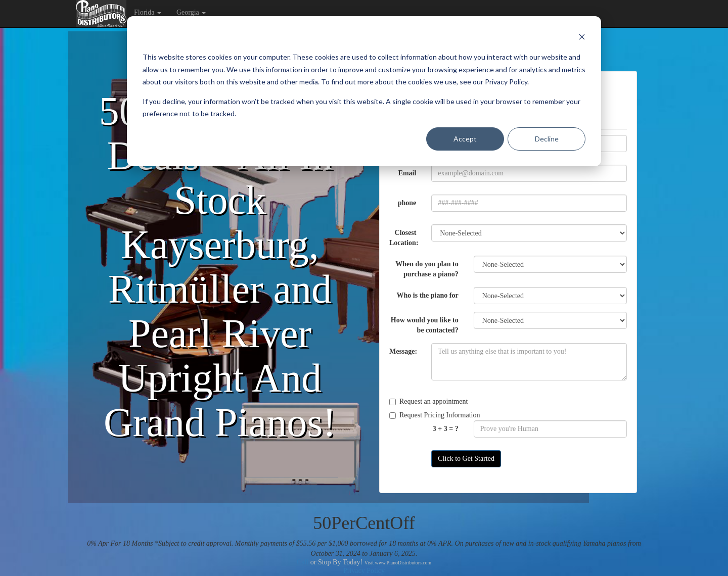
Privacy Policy (364, 571)
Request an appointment (428, 401)
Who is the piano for (428, 295)
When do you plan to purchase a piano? (427, 269)
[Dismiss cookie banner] (582, 38)
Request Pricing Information (435, 415)
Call (303, 562)
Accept (465, 139)
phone (407, 203)
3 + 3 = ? (446, 429)
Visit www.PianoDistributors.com (398, 563)
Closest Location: (404, 238)
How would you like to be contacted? (425, 325)
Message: (403, 351)
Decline (547, 139)
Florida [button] (148, 12)
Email (407, 173)
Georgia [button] (191, 12)
